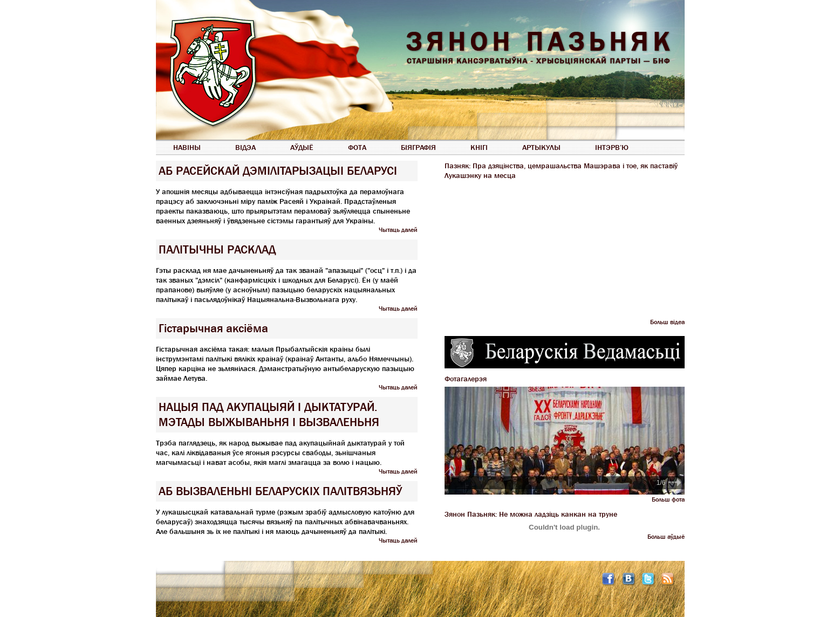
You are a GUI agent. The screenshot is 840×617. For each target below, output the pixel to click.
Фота (357, 147)
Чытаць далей (398, 230)
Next (675, 482)
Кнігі (479, 147)
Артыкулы (541, 147)
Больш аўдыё (666, 537)
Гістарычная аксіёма (213, 328)
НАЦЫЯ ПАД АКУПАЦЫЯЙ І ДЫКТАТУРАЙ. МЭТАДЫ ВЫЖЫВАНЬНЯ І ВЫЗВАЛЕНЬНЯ (269, 415)
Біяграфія (418, 147)
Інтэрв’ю (612, 147)
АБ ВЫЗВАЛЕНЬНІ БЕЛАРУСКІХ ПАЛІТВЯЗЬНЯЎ (280, 491)
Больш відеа (667, 322)
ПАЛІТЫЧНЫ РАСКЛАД (217, 250)
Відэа (245, 147)
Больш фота (668, 499)
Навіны (187, 147)
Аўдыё (302, 147)
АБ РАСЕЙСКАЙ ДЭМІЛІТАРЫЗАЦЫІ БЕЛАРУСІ (278, 171)
